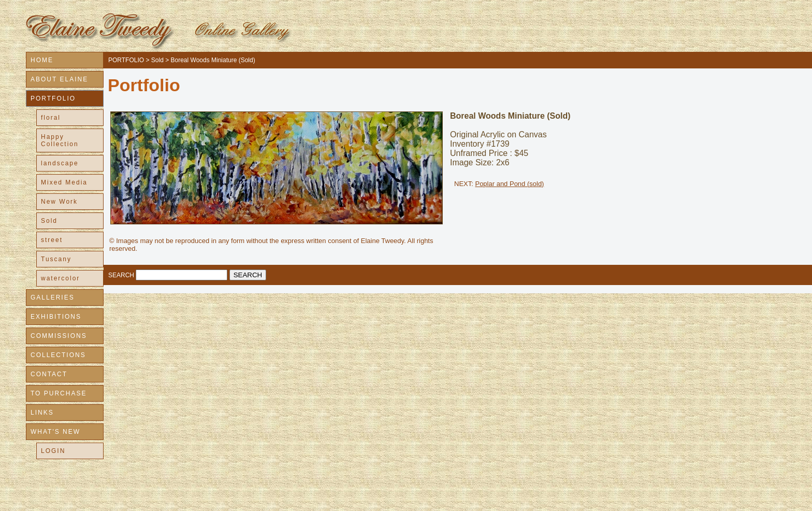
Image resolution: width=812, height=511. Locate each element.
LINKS (42, 413)
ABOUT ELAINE (59, 79)
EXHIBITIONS (56, 317)
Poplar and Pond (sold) (509, 184)
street (52, 240)
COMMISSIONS (59, 336)
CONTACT (49, 374)
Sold (49, 221)
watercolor (60, 278)
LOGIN (53, 451)
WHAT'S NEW (55, 432)
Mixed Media (64, 182)
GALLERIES (53, 297)
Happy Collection (60, 140)
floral (51, 118)
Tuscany (56, 259)
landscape (60, 163)
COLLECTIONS (58, 355)
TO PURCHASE (59, 393)
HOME (42, 60)
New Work (59, 202)
